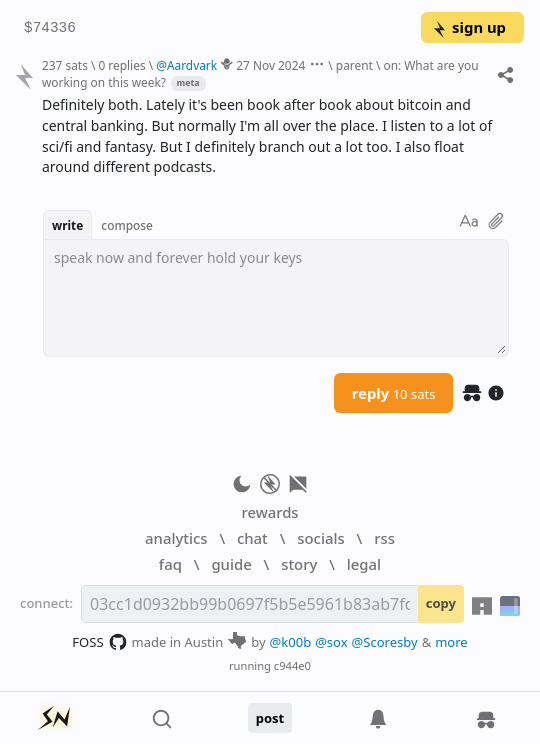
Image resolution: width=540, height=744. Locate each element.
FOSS (99, 642)
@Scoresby (385, 642)
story (299, 564)
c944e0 (292, 665)
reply (394, 393)
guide (231, 564)
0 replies (121, 65)
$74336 (50, 28)
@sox (331, 642)
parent (354, 65)
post (270, 718)
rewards (269, 512)
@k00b (291, 642)
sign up (468, 27)
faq (170, 564)
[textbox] (276, 298)
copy (441, 603)
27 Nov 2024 (270, 65)
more (451, 642)
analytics (176, 538)
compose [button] (127, 225)
